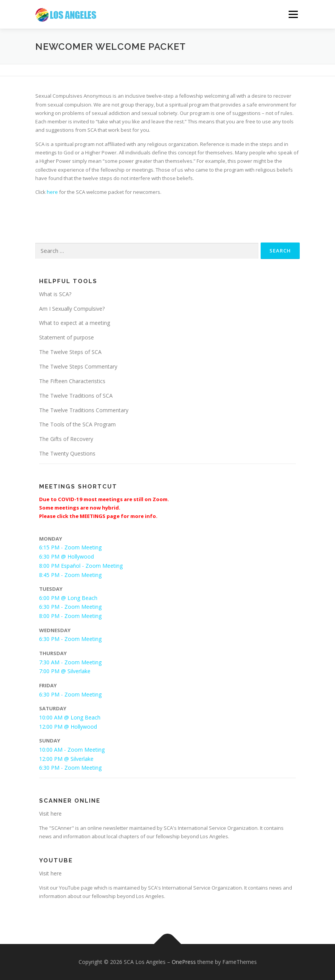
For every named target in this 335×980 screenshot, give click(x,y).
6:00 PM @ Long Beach (68, 598)
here (52, 192)
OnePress (184, 962)
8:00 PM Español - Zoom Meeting (81, 566)
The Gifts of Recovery (66, 439)
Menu (293, 14)
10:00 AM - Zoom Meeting (72, 750)
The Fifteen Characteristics (72, 381)
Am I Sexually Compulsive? (72, 309)
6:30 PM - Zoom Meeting (70, 607)
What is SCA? (55, 294)
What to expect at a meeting (75, 323)
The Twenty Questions (67, 453)
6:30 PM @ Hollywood (67, 556)
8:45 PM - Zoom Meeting (70, 575)
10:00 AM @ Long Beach (70, 717)
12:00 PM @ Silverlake (66, 759)
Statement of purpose (67, 337)
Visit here (50, 814)
